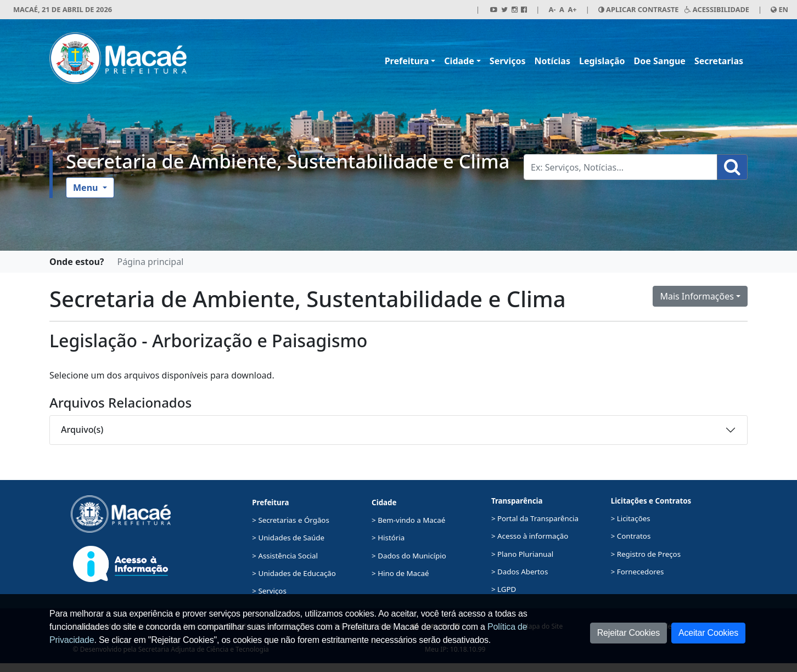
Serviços (508, 61)
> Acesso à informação (530, 536)
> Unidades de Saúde (288, 538)
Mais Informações (697, 296)
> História (388, 538)
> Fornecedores (638, 572)
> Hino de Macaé (400, 573)
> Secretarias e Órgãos (291, 520)
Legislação (602, 61)
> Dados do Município (409, 556)
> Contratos (631, 536)
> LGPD (504, 589)
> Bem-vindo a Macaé (408, 520)
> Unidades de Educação (294, 573)
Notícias (552, 61)
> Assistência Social (285, 556)
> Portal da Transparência (535, 518)
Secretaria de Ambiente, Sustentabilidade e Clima (288, 161)
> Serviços (269, 591)
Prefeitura (407, 61)
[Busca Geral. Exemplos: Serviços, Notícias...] (621, 167)
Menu (87, 188)
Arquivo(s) (82, 430)
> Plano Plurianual (522, 554)
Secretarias (719, 61)
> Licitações (631, 518)
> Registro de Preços (646, 554)
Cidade (459, 61)
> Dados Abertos (520, 572)
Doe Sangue (660, 61)
